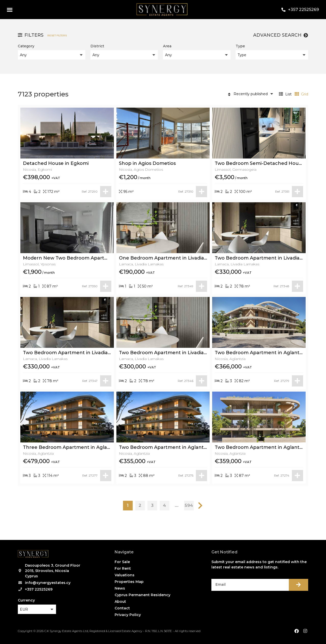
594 (189, 505)
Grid (301, 94)
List (285, 94)
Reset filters (57, 35)
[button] (10, 10)
